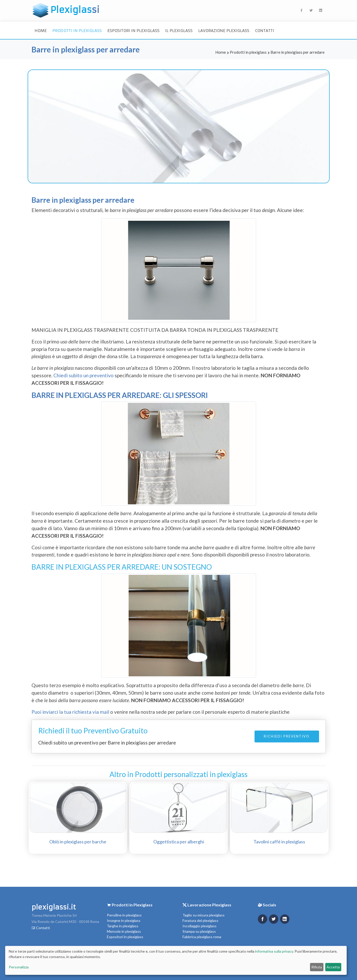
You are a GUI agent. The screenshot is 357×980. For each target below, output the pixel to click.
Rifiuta (317, 967)
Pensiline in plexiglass (124, 915)
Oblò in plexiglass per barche (78, 842)
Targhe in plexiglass (123, 926)
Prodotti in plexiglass (77, 31)
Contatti (265, 31)
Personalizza (19, 967)
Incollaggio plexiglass (200, 926)
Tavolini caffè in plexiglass (279, 842)
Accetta (333, 967)
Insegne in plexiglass (124, 920)
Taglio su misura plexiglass (204, 915)
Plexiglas (66, 10)
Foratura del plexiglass (200, 920)
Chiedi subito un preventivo (84, 375)
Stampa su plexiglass (199, 931)
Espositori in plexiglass (133, 31)
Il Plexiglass (179, 31)
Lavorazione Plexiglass (224, 31)
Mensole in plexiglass (124, 931)
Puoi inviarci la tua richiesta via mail (70, 712)
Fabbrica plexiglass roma (202, 937)
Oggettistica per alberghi (179, 842)
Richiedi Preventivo (287, 736)
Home (41, 31)
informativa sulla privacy (274, 951)
